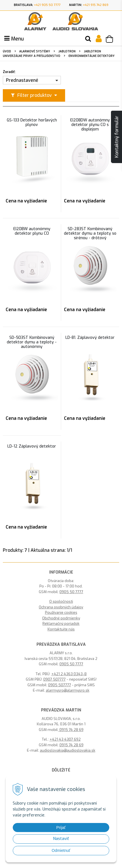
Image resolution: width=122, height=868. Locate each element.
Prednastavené (22, 80)
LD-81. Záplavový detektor (90, 338)
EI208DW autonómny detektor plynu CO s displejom (90, 125)
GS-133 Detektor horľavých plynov (32, 123)
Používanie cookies (61, 612)
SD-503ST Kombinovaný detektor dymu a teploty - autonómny (32, 342)
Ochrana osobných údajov (61, 607)
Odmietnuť (61, 850)
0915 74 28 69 (71, 730)
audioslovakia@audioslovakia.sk (68, 750)
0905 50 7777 (71, 592)
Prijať (61, 828)
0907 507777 (54, 679)
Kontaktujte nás (61, 629)
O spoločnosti (61, 601)
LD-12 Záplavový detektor (32, 446)
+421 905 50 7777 (47, 5)
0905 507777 (60, 685)
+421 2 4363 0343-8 (69, 674)
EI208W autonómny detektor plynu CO (32, 231)
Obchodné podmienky (61, 618)
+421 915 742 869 (96, 5)
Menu (14, 39)
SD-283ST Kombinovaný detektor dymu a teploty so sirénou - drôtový (90, 234)
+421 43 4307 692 (65, 739)
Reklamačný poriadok (61, 624)
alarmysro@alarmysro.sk (68, 690)
